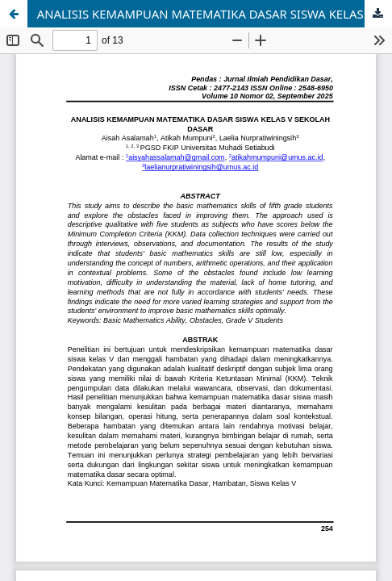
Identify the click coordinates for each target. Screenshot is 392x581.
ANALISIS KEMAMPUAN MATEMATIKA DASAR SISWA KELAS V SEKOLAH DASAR (215, 14)
